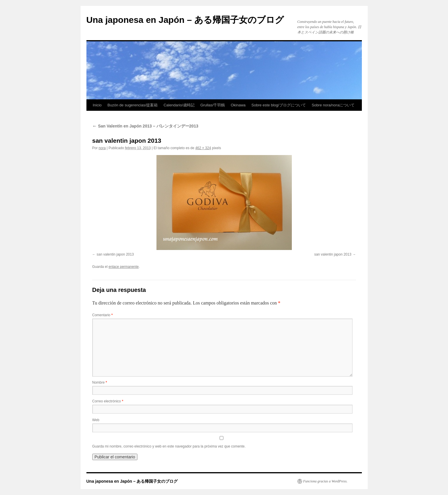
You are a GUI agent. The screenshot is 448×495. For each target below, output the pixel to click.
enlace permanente (124, 267)
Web (96, 420)
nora (102, 148)
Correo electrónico (108, 401)
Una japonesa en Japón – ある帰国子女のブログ (185, 20)
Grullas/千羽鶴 (213, 105)
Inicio (97, 105)
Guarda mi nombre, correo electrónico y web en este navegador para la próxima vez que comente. (169, 446)
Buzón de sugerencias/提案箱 (133, 105)
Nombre (100, 382)
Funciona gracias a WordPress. (325, 481)
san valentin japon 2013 (115, 254)
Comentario (103, 315)
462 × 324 (203, 148)
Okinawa (238, 105)
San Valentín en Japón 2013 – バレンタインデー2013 (145, 126)
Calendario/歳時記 (179, 105)
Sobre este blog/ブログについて (279, 105)
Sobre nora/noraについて (333, 105)
